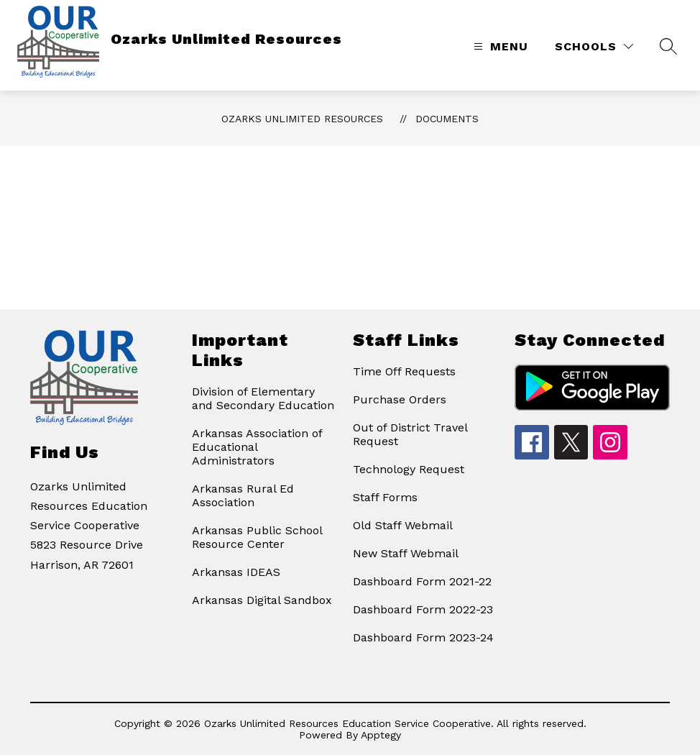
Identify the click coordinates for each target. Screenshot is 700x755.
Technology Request (409, 469)
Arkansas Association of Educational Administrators (257, 447)
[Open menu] (499, 46)
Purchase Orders (400, 399)
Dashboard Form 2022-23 (423, 609)
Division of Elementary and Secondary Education (263, 398)
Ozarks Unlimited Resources (302, 119)
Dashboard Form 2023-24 (423, 637)
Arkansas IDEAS (236, 572)
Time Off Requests (404, 371)
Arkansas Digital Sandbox (262, 600)
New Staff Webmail (406, 553)
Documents (447, 119)
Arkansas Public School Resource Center (257, 537)
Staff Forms (385, 497)
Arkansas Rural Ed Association (243, 495)
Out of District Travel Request (410, 434)
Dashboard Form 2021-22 (422, 581)
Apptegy (381, 735)
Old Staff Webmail (403, 525)
